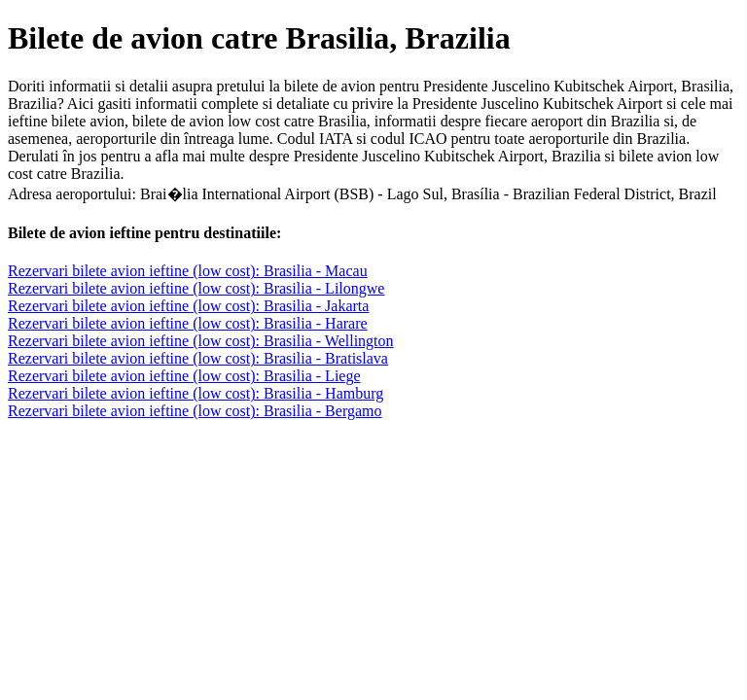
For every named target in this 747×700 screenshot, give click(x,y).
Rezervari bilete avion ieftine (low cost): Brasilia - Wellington (201, 341)
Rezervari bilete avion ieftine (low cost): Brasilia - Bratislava (198, 358)
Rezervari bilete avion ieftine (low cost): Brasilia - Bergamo (195, 411)
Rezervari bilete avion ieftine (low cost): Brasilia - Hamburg (196, 393)
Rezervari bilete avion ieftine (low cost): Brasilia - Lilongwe (196, 288)
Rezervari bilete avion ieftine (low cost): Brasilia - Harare (188, 323)
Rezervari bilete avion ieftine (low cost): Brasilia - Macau (188, 271)
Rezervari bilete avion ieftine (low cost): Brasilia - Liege (184, 376)
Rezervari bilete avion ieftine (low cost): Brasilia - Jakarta (188, 306)
